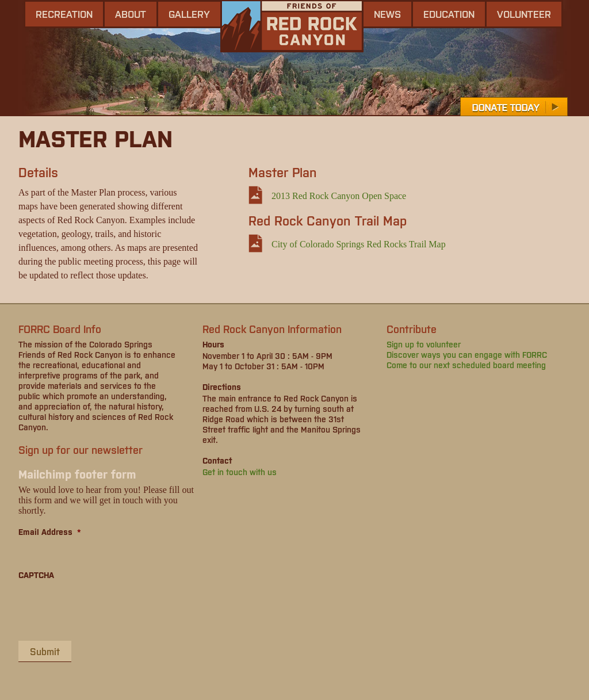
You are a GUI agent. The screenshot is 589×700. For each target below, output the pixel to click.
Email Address (50, 531)
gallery (189, 14)
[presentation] (106, 610)
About (131, 14)
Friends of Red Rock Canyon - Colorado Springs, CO (292, 26)
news (387, 14)
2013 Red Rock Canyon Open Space (339, 196)
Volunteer (524, 14)
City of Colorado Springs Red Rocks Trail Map (359, 244)
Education (449, 14)
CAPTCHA (36, 575)
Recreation (64, 14)
